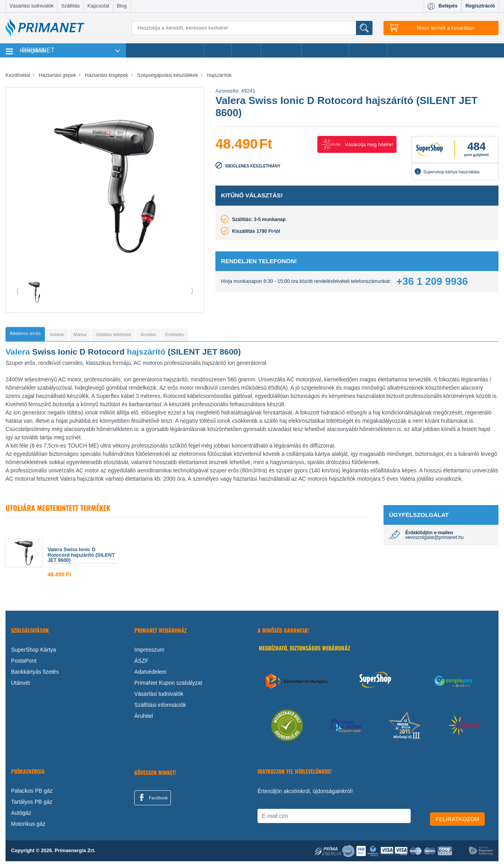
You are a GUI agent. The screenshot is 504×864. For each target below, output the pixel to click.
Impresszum (149, 652)
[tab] (37, 335)
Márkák (246, 50)
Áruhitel (144, 718)
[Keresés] (252, 28)
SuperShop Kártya (33, 652)
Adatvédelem (150, 674)
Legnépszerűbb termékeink (165, 50)
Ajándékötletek (325, 50)
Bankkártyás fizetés (35, 674)
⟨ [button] (18, 291)
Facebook (152, 800)
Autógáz (21, 816)
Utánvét (20, 685)
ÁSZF (141, 663)
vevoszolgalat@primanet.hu (434, 540)
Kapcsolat (98, 6)
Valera (18, 354)
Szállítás (70, 6)
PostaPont (24, 663)
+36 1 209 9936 (432, 281)
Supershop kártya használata (447, 171)
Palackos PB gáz (32, 793)
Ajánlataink (368, 50)
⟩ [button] (192, 291)
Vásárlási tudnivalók (31, 6)
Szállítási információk (160, 707)
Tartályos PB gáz (32, 805)
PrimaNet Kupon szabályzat (168, 685)
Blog (122, 6)
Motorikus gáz (28, 827)
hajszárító (146, 354)
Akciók (218, 50)
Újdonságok (281, 50)
